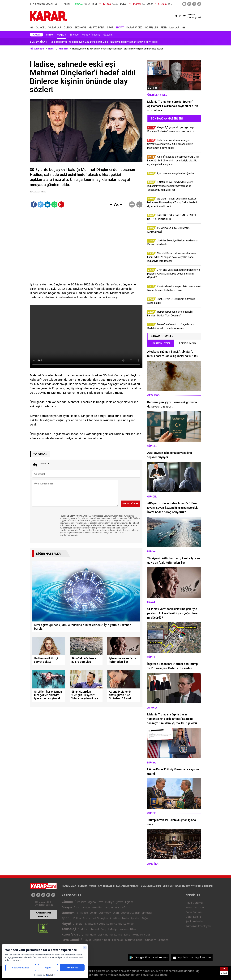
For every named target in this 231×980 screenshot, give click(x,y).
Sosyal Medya (109, 929)
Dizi (100, 935)
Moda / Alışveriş (91, 35)
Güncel (41, 28)
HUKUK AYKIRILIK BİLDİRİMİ (197, 886)
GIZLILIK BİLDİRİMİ (151, 886)
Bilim (133, 929)
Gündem (90, 935)
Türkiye (109, 902)
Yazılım (124, 929)
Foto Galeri (70, 940)
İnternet (94, 929)
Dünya (68, 28)
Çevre (120, 902)
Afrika (126, 907)
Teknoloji (69, 929)
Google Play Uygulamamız (151, 957)
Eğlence (74, 35)
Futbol (77, 918)
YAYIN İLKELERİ (106, 886)
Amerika (97, 907)
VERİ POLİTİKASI (172, 886)
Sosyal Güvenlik (130, 913)
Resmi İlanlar (170, 28)
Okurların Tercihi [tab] (161, 343)
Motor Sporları (131, 918)
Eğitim (129, 902)
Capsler (98, 940)
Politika (82, 902)
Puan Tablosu (194, 912)
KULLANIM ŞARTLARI (128, 886)
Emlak (93, 913)
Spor (110, 28)
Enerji (116, 913)
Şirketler (147, 913)
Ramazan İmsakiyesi (198, 926)
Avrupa (108, 907)
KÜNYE (93, 886)
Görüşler (152, 28)
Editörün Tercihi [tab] (188, 343)
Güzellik (108, 35)
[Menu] (183, 28)
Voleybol (103, 918)
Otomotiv (105, 913)
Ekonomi (80, 28)
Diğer (145, 918)
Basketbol (89, 918)
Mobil (84, 929)
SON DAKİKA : (38, 42)
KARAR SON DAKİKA (43, 915)
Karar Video (134, 28)
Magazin (62, 35)
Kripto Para (96, 28)
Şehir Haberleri (195, 921)
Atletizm (115, 918)
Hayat (120, 28)
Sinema (108, 935)
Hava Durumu (194, 903)
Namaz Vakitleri (195, 907)
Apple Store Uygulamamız (195, 957)
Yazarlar (55, 28)
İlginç (127, 935)
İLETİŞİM (82, 886)
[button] (111, 205)
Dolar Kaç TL (193, 917)
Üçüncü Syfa (96, 902)
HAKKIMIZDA (69, 886)
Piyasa (84, 913)
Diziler (50, 35)
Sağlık (101, 924)
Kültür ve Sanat (134, 940)
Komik (118, 935)
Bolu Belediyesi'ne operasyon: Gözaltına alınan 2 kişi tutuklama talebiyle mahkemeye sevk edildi (104, 42)
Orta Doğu (83, 907)
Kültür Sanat (114, 924)
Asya (117, 907)
